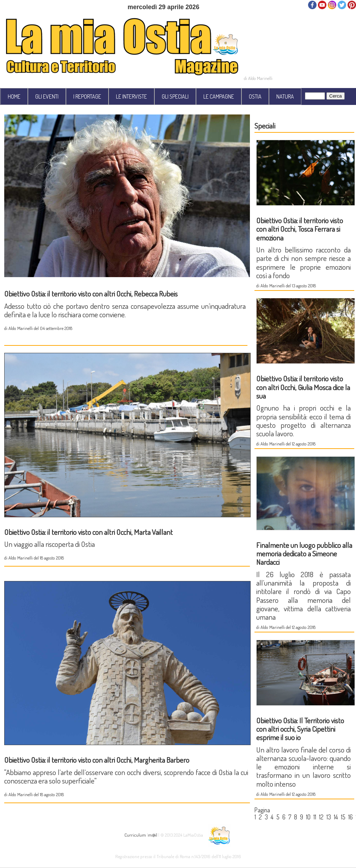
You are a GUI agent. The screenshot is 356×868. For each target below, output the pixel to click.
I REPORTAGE (87, 96)
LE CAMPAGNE (219, 96)
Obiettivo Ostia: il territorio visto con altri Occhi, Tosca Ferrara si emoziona (300, 229)
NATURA (285, 96)
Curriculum (135, 834)
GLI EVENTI (47, 96)
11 (315, 817)
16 (351, 817)
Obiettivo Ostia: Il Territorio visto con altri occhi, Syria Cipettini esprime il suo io (300, 729)
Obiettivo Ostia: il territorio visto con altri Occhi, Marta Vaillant (88, 532)
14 (336, 817)
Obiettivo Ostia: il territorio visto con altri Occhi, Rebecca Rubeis (91, 294)
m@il (153, 834)
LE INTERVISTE (131, 96)
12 (321, 817)
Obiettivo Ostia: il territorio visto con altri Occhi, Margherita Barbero (97, 760)
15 (343, 817)
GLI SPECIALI (175, 96)
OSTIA (255, 96)
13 (329, 817)
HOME (14, 96)
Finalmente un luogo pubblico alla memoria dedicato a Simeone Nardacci (304, 554)
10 (308, 817)
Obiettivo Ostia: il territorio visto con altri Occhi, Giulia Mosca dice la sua (303, 387)
